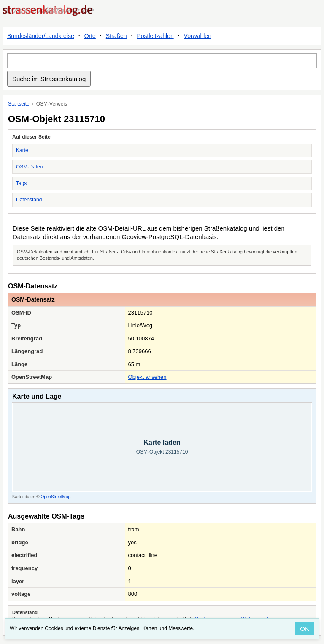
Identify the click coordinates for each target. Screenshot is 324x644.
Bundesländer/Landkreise (41, 36)
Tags (21, 183)
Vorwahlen (198, 36)
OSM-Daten (29, 167)
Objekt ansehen (147, 377)
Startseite (19, 104)
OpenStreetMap (55, 497)
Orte (90, 36)
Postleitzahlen (155, 36)
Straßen (116, 36)
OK (305, 629)
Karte (22, 150)
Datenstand (29, 200)
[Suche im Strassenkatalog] (162, 61)
